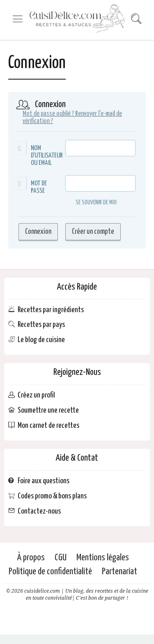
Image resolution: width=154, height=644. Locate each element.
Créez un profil (36, 395)
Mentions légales (103, 558)
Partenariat (120, 572)
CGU (61, 558)
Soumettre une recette (48, 410)
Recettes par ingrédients (51, 309)
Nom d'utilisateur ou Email (47, 156)
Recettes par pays (41, 325)
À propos (31, 558)
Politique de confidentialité (50, 572)
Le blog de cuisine (41, 340)
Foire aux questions (44, 481)
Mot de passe (39, 187)
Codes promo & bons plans (52, 496)
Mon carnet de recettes (48, 426)
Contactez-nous (39, 511)
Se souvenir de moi (91, 203)
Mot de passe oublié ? (48, 114)
